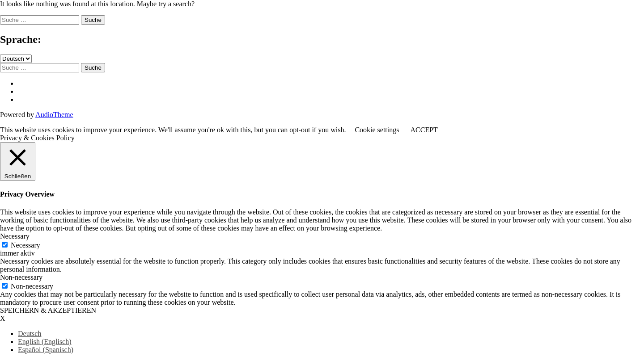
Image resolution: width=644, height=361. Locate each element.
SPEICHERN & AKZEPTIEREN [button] (48, 310)
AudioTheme (54, 115)
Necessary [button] (15, 236)
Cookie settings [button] (377, 130)
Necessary (25, 245)
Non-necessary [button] (21, 277)
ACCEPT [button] (424, 130)
